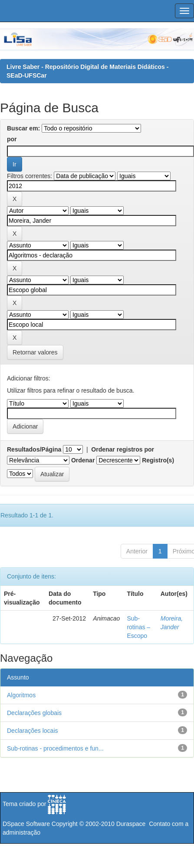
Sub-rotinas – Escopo (138, 627)
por (12, 139)
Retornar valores (35, 352)
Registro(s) (158, 460)
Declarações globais (34, 713)
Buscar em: (23, 128)
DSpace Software (26, 824)
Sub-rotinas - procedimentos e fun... (55, 748)
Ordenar (83, 460)
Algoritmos (21, 695)
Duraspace (131, 824)
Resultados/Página (34, 449)
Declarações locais (33, 731)
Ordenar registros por (123, 449)
